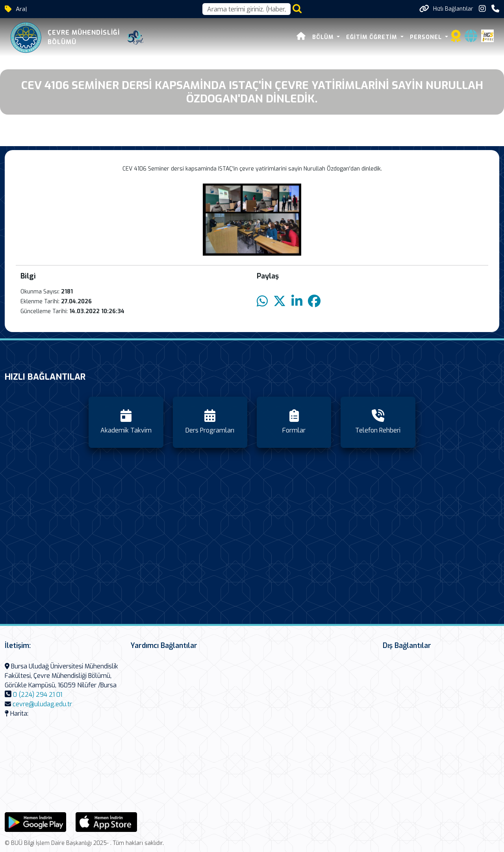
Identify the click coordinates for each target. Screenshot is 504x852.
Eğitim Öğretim (373, 37)
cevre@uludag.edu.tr (42, 704)
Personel (427, 37)
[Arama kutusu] (246, 9)
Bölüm (324, 37)
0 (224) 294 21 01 (38, 695)
